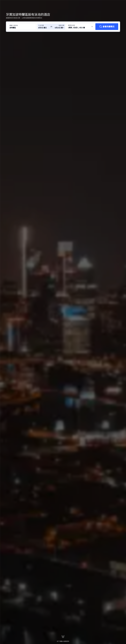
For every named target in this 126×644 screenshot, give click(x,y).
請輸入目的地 (14, 25)
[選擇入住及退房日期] (44, 27)
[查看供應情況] (107, 27)
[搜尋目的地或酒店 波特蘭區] (22, 27)
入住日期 (41, 25)
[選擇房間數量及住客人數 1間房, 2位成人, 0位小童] (80, 27)
